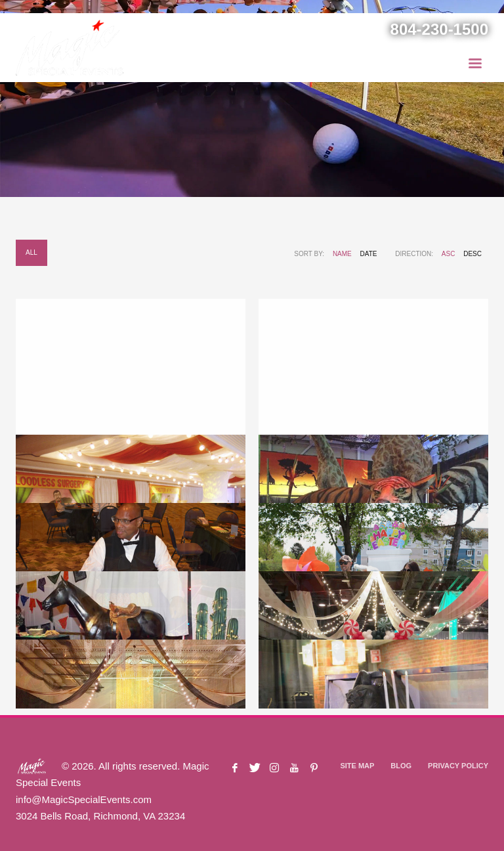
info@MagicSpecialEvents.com (84, 799)
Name (342, 254)
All (31, 252)
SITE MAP (357, 766)
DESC (472, 254)
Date (369, 254)
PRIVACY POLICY (458, 766)
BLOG (401, 766)
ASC (449, 254)
